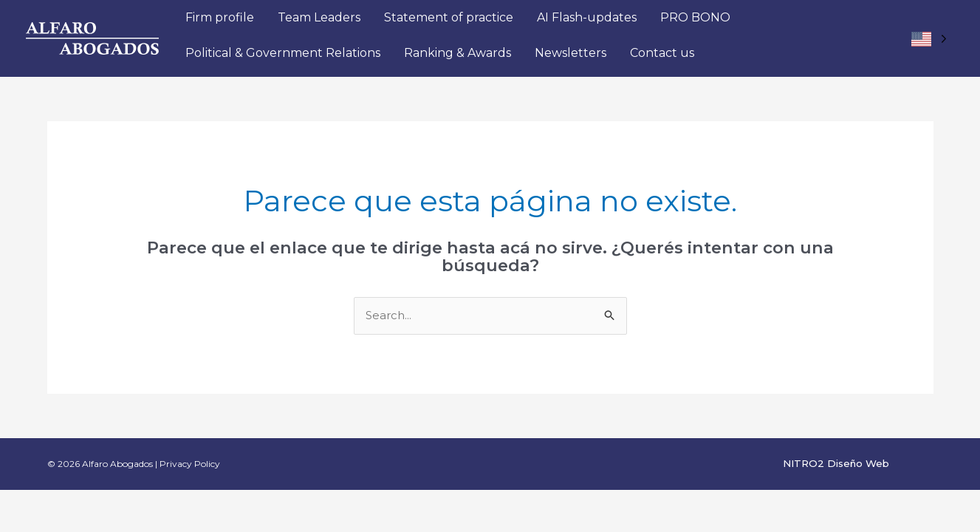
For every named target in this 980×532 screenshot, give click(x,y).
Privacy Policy (190, 464)
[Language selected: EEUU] (929, 39)
